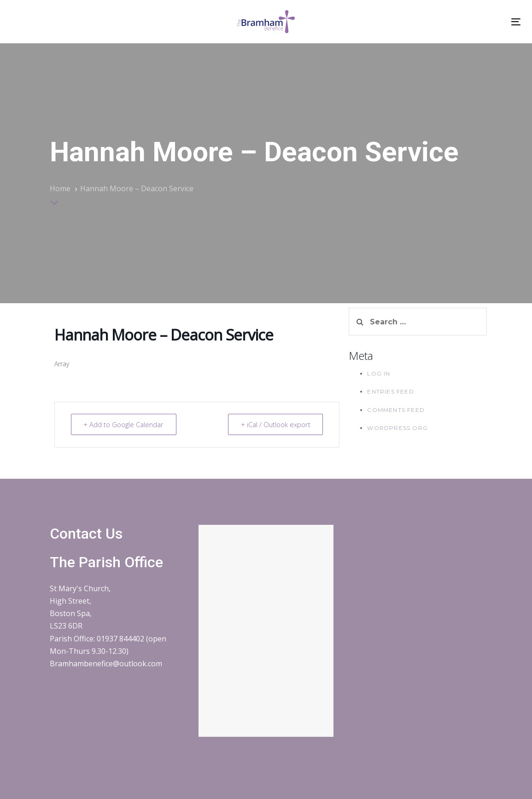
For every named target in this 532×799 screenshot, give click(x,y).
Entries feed (390, 391)
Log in (379, 373)
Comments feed (396, 410)
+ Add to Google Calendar (125, 424)
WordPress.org (398, 428)
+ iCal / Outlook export (275, 424)
